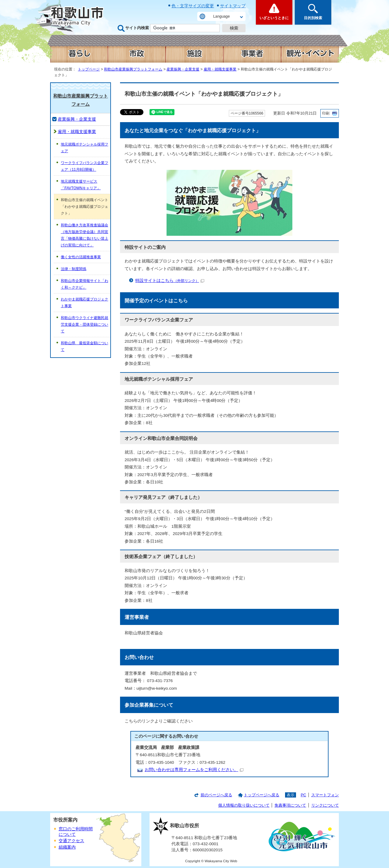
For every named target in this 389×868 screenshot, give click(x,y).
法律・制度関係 (74, 269)
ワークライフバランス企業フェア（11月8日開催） (84, 166)
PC (303, 795)
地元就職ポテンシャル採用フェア (84, 148)
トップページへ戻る (262, 795)
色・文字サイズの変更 (193, 6)
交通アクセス (71, 841)
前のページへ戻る (216, 795)
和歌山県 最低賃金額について (84, 346)
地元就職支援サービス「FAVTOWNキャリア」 (81, 185)
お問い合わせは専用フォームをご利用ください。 (194, 770)
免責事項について (290, 805)
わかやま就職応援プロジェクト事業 (84, 303)
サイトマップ (233, 6)
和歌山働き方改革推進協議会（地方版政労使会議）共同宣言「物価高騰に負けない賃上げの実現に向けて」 (84, 235)
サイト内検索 (137, 28)
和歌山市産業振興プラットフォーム (133, 69)
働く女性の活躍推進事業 (81, 257)
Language (222, 16)
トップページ (89, 69)
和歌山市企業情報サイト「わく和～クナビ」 (84, 284)
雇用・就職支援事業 (220, 69)
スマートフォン (325, 795)
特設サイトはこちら (170, 281)
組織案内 (67, 847)
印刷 (326, 113)
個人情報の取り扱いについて (244, 805)
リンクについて (325, 805)
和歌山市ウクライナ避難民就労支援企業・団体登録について (84, 324)
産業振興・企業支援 (183, 69)
